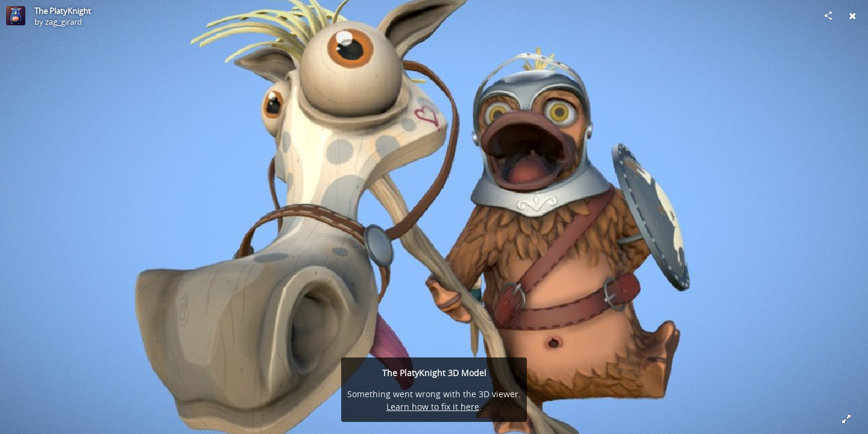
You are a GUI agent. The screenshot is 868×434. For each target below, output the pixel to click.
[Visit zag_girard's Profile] (16, 16)
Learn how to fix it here (433, 407)
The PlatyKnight (63, 11)
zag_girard (64, 22)
